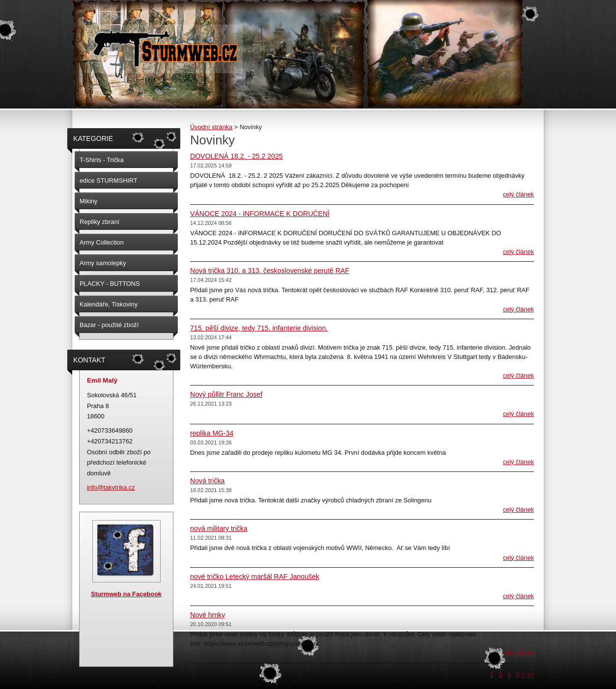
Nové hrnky (208, 615)
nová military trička (219, 528)
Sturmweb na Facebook (126, 594)
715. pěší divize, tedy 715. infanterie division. (259, 328)
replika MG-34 (212, 433)
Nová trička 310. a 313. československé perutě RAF (270, 271)
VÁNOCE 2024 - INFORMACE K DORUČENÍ (260, 214)
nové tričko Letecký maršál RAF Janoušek (255, 577)
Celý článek (518, 194)
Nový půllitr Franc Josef (226, 394)
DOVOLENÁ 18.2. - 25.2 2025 (237, 156)
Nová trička (207, 481)
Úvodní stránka (211, 127)
